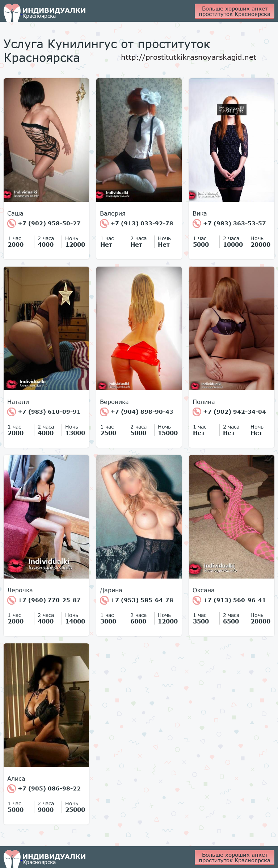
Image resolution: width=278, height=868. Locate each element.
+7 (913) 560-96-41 (229, 600)
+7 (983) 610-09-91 (44, 412)
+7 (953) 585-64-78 (137, 600)
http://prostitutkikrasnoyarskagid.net (189, 57)
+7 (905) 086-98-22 (44, 789)
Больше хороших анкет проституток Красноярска (235, 11)
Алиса (16, 779)
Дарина (111, 590)
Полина (204, 402)
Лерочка (20, 590)
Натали (18, 402)
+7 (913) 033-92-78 (137, 224)
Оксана (204, 590)
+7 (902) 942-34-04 (229, 412)
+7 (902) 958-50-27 (44, 224)
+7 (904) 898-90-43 (137, 412)
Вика (200, 213)
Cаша (15, 213)
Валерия (113, 213)
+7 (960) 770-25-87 (44, 600)
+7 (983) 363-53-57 (229, 224)
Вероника (114, 402)
